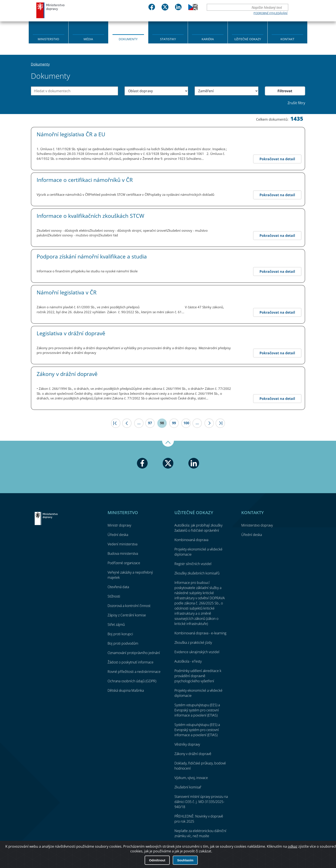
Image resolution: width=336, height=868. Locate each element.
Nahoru (168, 444)
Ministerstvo (48, 39)
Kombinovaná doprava (191, 540)
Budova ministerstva (123, 553)
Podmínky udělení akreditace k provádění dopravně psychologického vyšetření (198, 676)
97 (150, 423)
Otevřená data (118, 587)
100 (186, 423)
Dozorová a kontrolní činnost (129, 606)
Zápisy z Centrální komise (127, 615)
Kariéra (208, 39)
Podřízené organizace (124, 563)
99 (174, 423)
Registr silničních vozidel (193, 564)
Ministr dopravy (119, 525)
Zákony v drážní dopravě (193, 754)
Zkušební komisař (188, 787)
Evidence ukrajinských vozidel (197, 652)
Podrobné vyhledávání (271, 13)
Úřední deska (118, 535)
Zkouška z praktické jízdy (193, 642)
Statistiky (168, 39)
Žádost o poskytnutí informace (130, 662)
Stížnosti (114, 596)
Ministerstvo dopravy (51, 10)
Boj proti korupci (120, 634)
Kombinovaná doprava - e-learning (200, 633)
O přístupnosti (292, 853)
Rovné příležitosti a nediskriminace (134, 672)
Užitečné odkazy (248, 39)
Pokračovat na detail (277, 159)
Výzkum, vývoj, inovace (191, 778)
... (139, 423)
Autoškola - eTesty (188, 661)
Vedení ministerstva (122, 544)
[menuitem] (49, 32)
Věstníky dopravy (187, 744)
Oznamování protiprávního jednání (134, 653)
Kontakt (287, 39)
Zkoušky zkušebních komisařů (197, 573)
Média (88, 39)
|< (116, 423)
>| (220, 423)
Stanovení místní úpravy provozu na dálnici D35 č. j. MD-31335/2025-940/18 (201, 802)
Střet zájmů (116, 625)
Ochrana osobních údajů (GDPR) (132, 681)
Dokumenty (128, 39)
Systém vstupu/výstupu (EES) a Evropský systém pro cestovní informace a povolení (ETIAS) (197, 710)
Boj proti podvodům (123, 643)
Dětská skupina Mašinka (126, 690)
